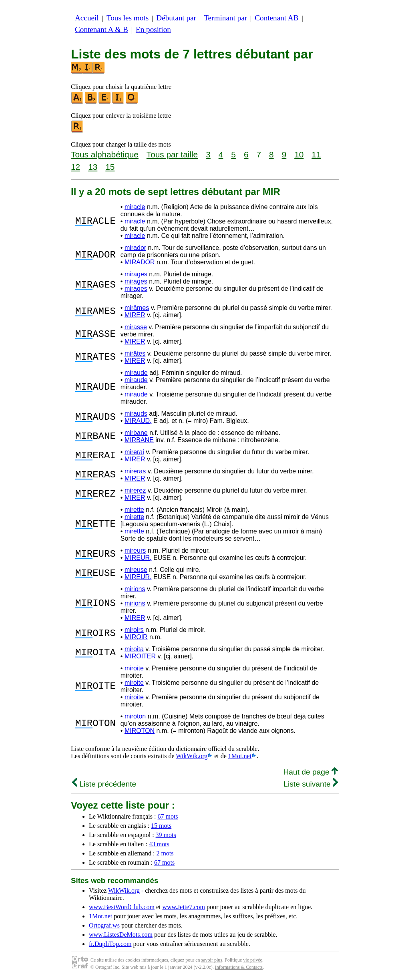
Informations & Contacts (239, 967)
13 (93, 167)
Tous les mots (128, 18)
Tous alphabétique (105, 154)
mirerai (134, 452)
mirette (134, 510)
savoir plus (212, 960)
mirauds (136, 414)
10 (299, 154)
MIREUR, (138, 558)
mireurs (135, 550)
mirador (135, 248)
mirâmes (137, 308)
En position (153, 29)
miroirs (134, 630)
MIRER (135, 315)
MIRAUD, (138, 421)
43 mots (159, 844)
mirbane (136, 433)
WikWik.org (192, 756)
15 (110, 167)
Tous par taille (172, 154)
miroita (134, 649)
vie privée (253, 960)
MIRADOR (140, 262)
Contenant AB (276, 18)
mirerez (135, 490)
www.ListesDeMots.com (121, 935)
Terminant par (225, 18)
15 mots (161, 826)
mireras (135, 471)
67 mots (168, 816)
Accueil (87, 18)
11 (316, 154)
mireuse (136, 570)
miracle (135, 207)
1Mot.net (240, 756)
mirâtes (135, 353)
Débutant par (176, 18)
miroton (135, 716)
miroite (134, 668)
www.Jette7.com (184, 907)
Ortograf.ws (104, 925)
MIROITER (140, 656)
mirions (135, 589)
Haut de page (311, 772)
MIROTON (140, 731)
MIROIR (136, 637)
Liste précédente (104, 784)
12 (75, 167)
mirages (136, 274)
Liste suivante (311, 784)
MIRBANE (139, 440)
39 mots (166, 835)
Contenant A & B (101, 29)
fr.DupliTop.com (110, 944)
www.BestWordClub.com (122, 907)
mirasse (136, 327)
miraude (136, 373)
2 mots (165, 853)
